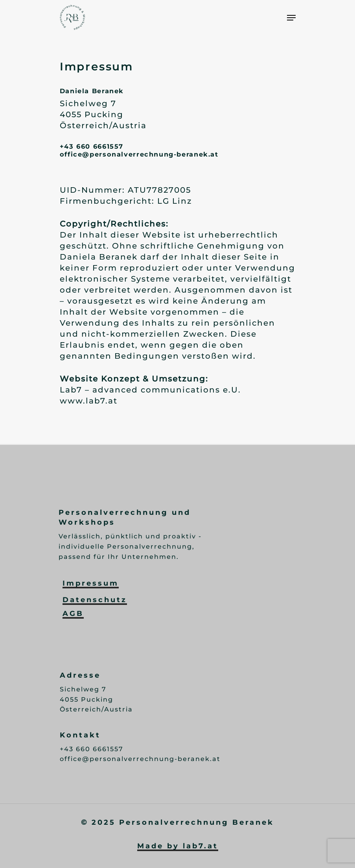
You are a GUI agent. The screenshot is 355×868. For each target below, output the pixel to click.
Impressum (91, 583)
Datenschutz (95, 600)
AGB (73, 614)
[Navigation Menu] (291, 18)
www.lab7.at (89, 401)
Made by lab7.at (178, 846)
